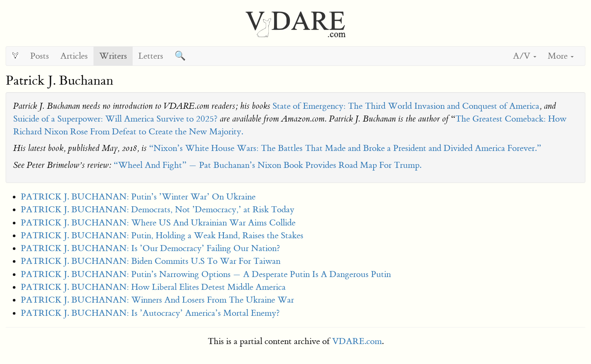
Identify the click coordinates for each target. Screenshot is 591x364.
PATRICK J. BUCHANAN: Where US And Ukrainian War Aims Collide (158, 223)
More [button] (561, 56)
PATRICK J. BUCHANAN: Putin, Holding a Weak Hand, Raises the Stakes (162, 235)
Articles (74, 56)
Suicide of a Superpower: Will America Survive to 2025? (115, 119)
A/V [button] (525, 56)
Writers (113, 56)
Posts (40, 56)
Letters (151, 56)
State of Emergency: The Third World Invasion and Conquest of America (406, 106)
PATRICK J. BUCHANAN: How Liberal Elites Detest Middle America (153, 287)
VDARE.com (357, 341)
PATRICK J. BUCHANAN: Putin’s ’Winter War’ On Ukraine (138, 197)
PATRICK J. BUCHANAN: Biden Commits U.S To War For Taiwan (151, 261)
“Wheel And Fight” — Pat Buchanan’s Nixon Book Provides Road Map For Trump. (267, 165)
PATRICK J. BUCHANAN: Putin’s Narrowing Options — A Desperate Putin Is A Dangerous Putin (206, 274)
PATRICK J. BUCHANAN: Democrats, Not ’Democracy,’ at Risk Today (158, 209)
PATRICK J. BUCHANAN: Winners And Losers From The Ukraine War (157, 300)
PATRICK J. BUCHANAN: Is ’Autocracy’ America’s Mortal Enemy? (150, 313)
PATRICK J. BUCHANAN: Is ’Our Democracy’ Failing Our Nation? (150, 248)
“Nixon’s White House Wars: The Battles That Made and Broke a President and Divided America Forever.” (345, 148)
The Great (474, 119)
